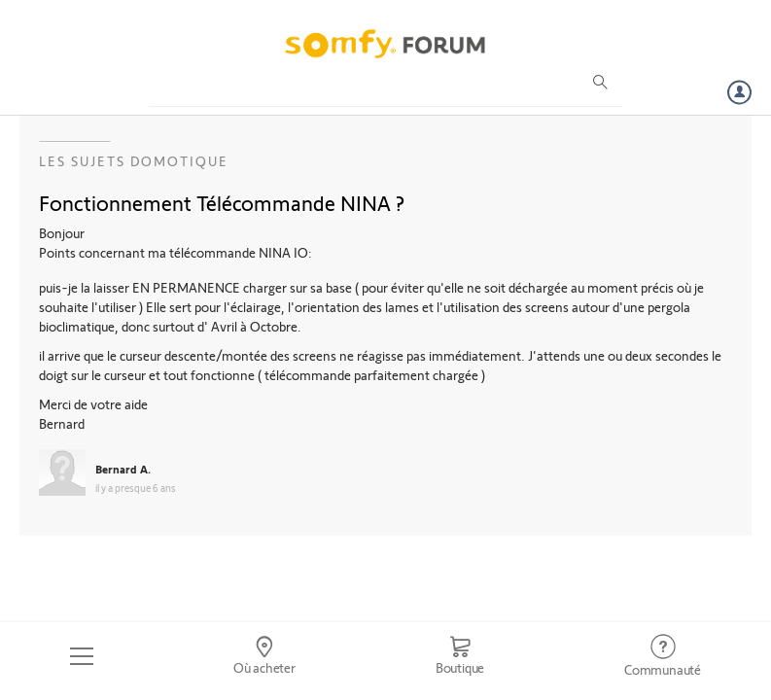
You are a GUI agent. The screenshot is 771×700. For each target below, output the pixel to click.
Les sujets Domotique (134, 161)
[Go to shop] (460, 656)
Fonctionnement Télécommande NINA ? (222, 202)
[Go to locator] (264, 656)
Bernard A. (123, 469)
